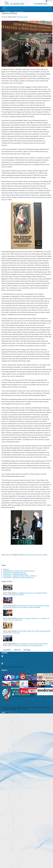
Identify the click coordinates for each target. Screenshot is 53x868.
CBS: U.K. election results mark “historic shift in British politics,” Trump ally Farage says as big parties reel (26, 645)
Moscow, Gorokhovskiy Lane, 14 (15, 656)
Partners (4, 670)
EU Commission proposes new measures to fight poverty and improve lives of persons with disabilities (26, 606)
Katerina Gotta (23, 17)
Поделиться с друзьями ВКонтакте (15, 574)
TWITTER (17, 650)
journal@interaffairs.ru (10, 660)
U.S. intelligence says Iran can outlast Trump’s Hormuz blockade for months (25, 594)
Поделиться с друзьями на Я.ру (14, 572)
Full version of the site (9, 702)
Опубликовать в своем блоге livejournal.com (19, 571)
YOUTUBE (27, 650)
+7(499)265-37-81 (10, 663)
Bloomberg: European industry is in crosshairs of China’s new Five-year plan (26, 619)
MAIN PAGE (8, 11)
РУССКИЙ (49, 1)
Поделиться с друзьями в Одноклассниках (18, 577)
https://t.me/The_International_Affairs (36, 555)
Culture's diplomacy (19, 11)
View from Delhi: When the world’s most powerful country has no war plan (27, 632)
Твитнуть (6, 569)
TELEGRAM (7, 650)
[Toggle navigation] (4, 8)
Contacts (5, 653)
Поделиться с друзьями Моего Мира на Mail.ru (20, 576)
